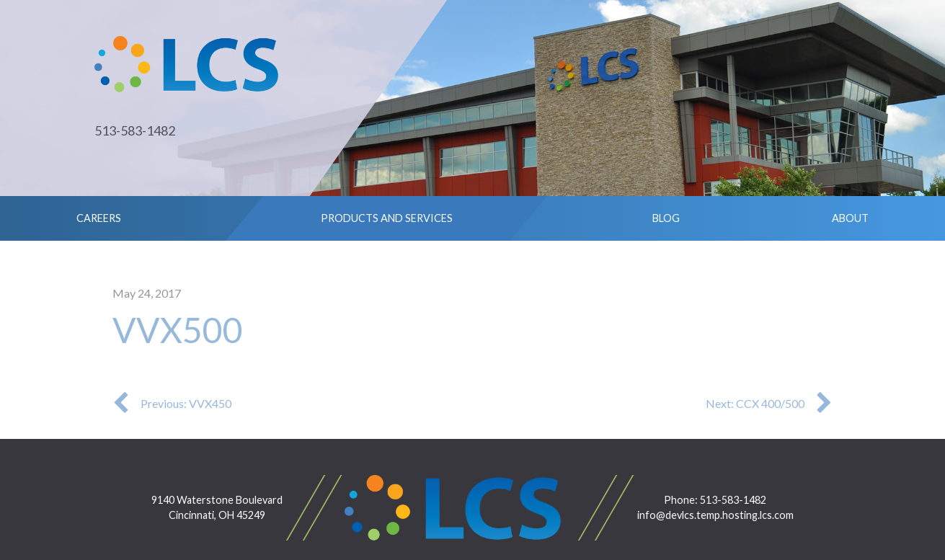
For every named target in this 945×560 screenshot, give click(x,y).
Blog (666, 218)
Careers (99, 218)
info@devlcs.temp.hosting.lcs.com (715, 515)
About (850, 218)
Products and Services (387, 218)
